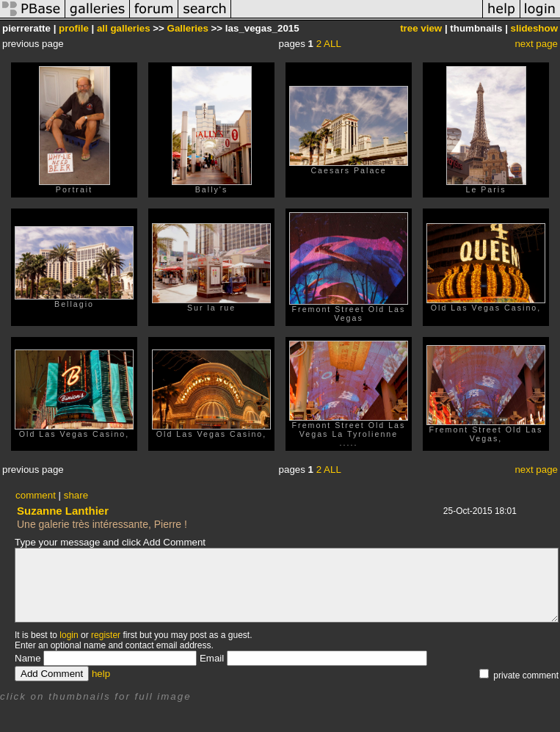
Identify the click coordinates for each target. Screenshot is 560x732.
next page (536, 44)
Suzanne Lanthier (63, 511)
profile (74, 28)
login (69, 635)
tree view (421, 28)
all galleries (124, 28)
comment (36, 495)
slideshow (534, 28)
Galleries (188, 28)
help (101, 674)
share (76, 495)
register (106, 635)
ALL (332, 44)
